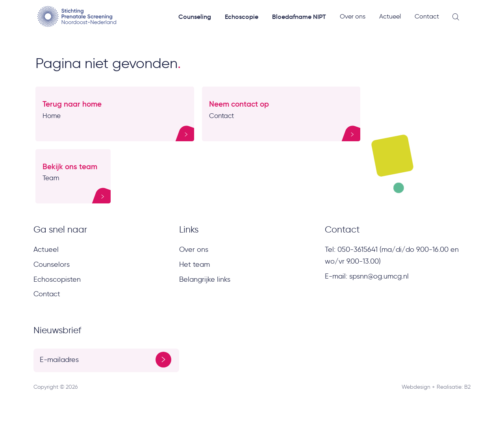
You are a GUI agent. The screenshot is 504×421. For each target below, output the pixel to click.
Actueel (390, 16)
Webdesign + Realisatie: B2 (436, 387)
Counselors (52, 264)
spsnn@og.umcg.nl (379, 276)
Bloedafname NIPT (299, 17)
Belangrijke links (205, 279)
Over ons (353, 16)
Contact (427, 16)
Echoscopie (242, 17)
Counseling (195, 17)
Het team (195, 264)
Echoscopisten (57, 279)
